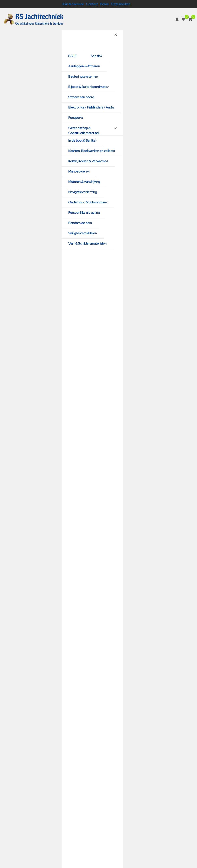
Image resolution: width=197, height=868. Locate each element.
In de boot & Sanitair (82, 141)
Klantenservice (73, 4)
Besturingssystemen (83, 76)
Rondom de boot (80, 223)
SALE (72, 56)
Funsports (76, 118)
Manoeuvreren (79, 171)
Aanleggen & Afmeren (84, 66)
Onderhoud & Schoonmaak (88, 202)
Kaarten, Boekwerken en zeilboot (92, 151)
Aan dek (96, 56)
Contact (92, 4)
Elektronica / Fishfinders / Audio (91, 107)
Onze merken (121, 4)
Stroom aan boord (81, 97)
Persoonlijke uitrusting (84, 213)
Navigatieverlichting (83, 192)
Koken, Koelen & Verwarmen (88, 161)
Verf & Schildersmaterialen (87, 243)
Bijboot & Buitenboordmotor (88, 87)
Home (104, 4)
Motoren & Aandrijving (84, 182)
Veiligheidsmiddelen (83, 233)
